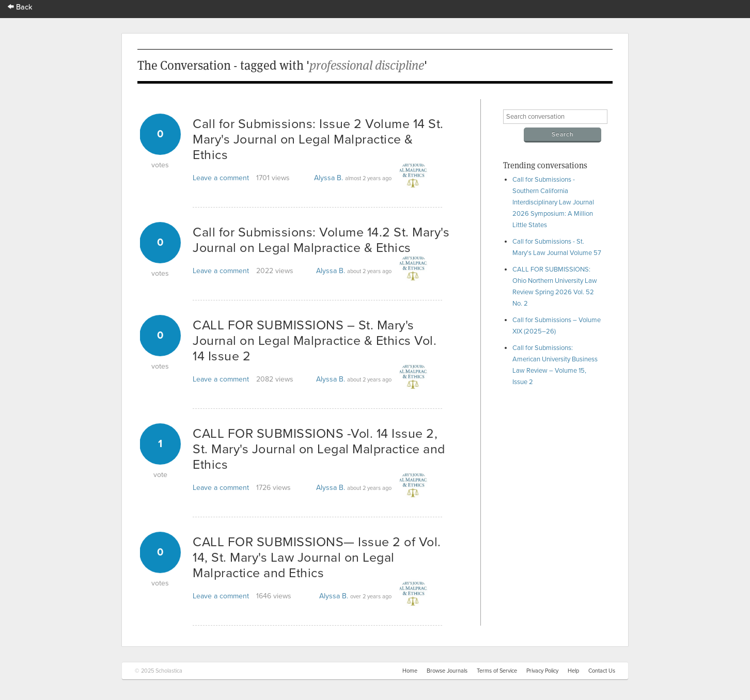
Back (20, 7)
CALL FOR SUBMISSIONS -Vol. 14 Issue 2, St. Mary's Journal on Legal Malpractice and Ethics (319, 449)
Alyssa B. (329, 178)
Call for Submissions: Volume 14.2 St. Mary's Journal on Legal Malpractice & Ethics (321, 240)
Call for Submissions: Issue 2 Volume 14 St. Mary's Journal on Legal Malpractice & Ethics (318, 139)
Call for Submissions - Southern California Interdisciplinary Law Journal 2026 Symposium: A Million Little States (553, 202)
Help (573, 671)
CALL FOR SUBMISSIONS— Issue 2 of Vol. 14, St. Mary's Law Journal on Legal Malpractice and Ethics (317, 558)
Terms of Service (497, 671)
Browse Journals (447, 671)
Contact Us (602, 671)
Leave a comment (221, 178)
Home (410, 671)
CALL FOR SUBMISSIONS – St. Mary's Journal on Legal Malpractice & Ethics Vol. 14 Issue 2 (315, 341)
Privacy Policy (542, 671)
